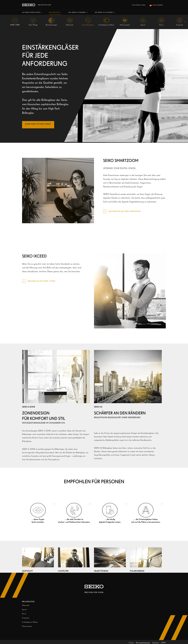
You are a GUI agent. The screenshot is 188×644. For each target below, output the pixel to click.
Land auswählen (156, 5)
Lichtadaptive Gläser (30, 622)
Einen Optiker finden (139, 5)
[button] (32, 12)
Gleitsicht (26, 605)
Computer (26, 618)
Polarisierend (27, 626)
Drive (24, 614)
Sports (24, 609)
